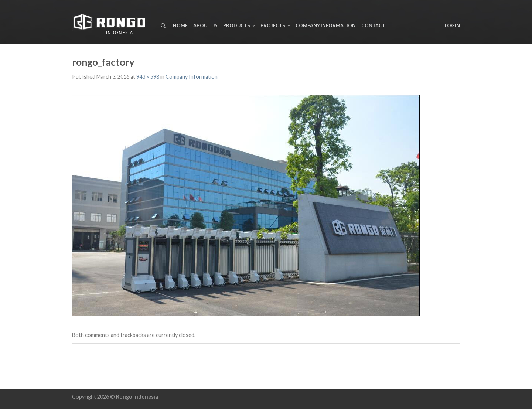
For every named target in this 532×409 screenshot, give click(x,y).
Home (180, 25)
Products (237, 25)
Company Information (326, 25)
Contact (373, 25)
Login (452, 25)
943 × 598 (148, 77)
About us (205, 25)
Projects (273, 25)
